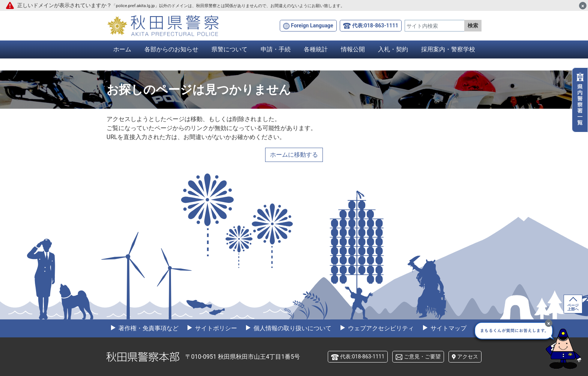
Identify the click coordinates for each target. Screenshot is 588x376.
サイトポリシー (215, 328)
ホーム (122, 49)
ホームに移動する (294, 155)
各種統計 (316, 49)
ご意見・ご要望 (422, 357)
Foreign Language (312, 25)
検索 (473, 25)
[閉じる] (583, 6)
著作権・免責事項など (148, 328)
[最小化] (549, 323)
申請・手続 (276, 49)
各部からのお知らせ (171, 49)
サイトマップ (448, 328)
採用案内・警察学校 (448, 49)
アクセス (468, 357)
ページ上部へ (573, 307)
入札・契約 (393, 49)
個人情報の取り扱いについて (292, 328)
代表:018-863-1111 (375, 25)
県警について (229, 49)
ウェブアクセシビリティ (380, 328)
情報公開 (353, 49)
